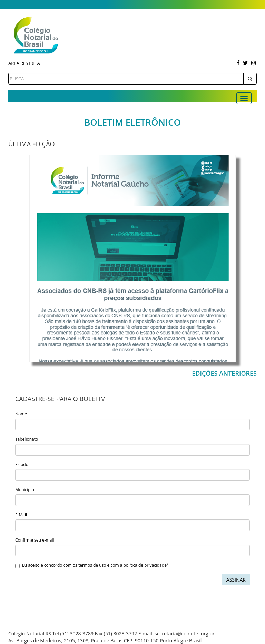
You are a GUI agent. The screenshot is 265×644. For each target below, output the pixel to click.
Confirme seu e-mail (35, 540)
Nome (21, 414)
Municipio (25, 490)
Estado (22, 464)
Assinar (236, 580)
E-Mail (21, 515)
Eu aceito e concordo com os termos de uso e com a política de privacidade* (92, 565)
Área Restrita (24, 63)
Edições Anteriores (224, 373)
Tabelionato (27, 439)
